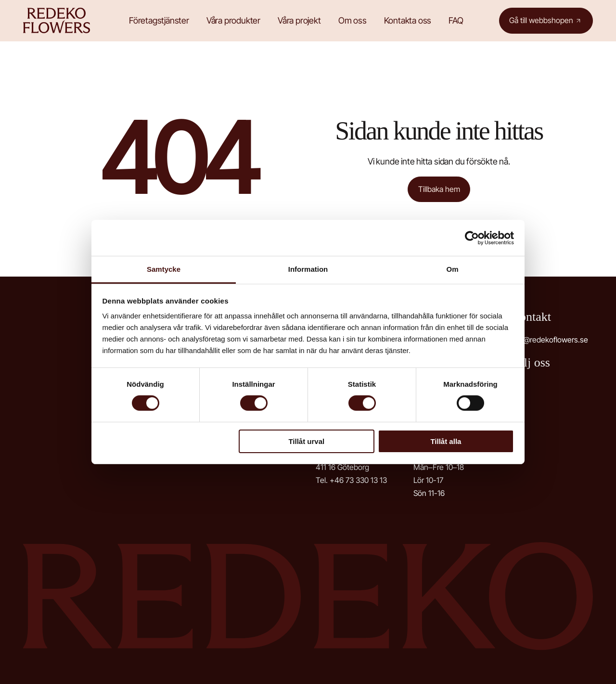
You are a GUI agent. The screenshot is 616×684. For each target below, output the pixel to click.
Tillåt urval (306, 441)
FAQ (457, 20)
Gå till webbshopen (541, 20)
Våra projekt (300, 20)
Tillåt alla (446, 441)
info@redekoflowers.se (549, 340)
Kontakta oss (409, 20)
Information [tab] (308, 269)
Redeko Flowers (59, 20)
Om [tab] (452, 269)
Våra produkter (234, 20)
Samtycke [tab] (164, 269)
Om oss (353, 20)
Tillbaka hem (439, 189)
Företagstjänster (160, 20)
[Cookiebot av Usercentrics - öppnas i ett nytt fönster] (472, 238)
